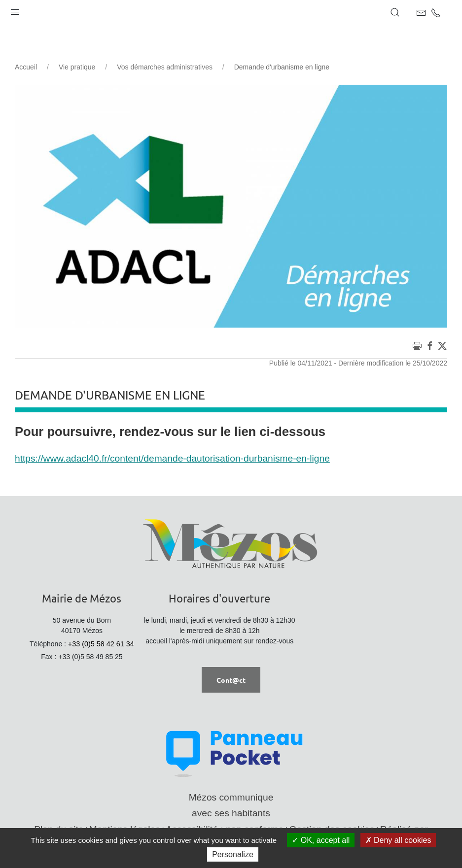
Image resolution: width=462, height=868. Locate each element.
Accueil (26, 67)
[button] (15, 10)
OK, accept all (321, 840)
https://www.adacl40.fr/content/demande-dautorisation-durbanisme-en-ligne (172, 458)
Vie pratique (77, 67)
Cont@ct (231, 680)
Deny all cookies (398, 840)
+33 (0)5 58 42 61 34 (101, 644)
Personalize (233, 854)
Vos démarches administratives (165, 67)
